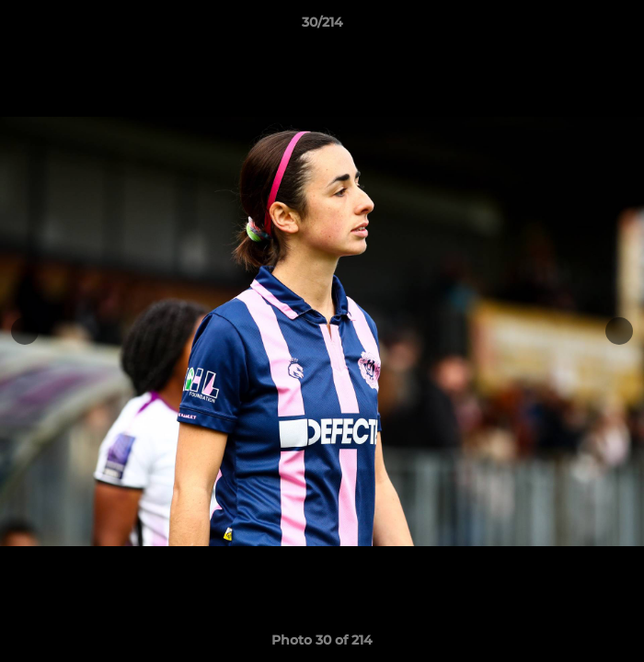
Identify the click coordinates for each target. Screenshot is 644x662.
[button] (622, 27)
